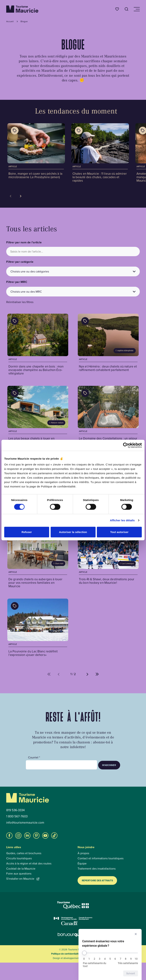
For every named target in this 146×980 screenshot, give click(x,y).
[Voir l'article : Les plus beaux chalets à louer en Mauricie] (38, 417)
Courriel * (34, 758)
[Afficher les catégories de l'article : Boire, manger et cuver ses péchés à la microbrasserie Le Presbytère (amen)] (15, 131)
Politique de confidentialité (65, 954)
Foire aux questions (19, 874)
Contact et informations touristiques (101, 858)
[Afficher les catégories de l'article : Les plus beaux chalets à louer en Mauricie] (15, 393)
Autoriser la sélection (73, 532)
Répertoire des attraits (97, 880)
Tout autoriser (119, 532)
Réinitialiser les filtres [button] (20, 302)
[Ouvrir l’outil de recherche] (127, 9)
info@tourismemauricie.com (25, 823)
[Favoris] (117, 9)
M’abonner (109, 765)
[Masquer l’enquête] (136, 934)
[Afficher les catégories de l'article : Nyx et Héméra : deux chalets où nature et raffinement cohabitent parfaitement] (85, 321)
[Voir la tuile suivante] (21, 196)
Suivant (131, 973)
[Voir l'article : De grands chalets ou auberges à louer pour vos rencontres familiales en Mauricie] (38, 558)
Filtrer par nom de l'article (24, 242)
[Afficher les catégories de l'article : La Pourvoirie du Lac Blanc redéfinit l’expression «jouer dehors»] (15, 606)
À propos (83, 853)
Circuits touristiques (19, 858)
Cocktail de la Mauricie (21, 869)
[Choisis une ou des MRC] (73, 292)
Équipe (82, 864)
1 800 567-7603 (17, 816)
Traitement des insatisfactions (97, 869)
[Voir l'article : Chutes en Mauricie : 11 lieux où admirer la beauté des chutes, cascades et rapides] (100, 153)
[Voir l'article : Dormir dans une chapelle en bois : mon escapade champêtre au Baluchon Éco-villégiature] (38, 345)
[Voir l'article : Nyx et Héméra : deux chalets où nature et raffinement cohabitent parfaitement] (108, 345)
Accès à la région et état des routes (29, 864)
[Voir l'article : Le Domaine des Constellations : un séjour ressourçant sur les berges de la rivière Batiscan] (108, 417)
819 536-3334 (15, 810)
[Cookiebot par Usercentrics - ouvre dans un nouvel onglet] (126, 445)
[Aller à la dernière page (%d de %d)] (97, 674)
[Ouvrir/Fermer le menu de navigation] (136, 9)
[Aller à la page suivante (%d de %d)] (87, 674)
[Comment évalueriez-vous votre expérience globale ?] (110, 953)
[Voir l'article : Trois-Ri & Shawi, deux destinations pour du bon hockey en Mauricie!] (108, 558)
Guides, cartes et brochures (24, 853)
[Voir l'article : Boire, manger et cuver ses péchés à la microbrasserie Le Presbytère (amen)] (36, 152)
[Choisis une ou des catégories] (73, 271)
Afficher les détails (122, 520)
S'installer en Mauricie (23, 879)
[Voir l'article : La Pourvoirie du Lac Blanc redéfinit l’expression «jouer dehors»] (38, 628)
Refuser (27, 532)
